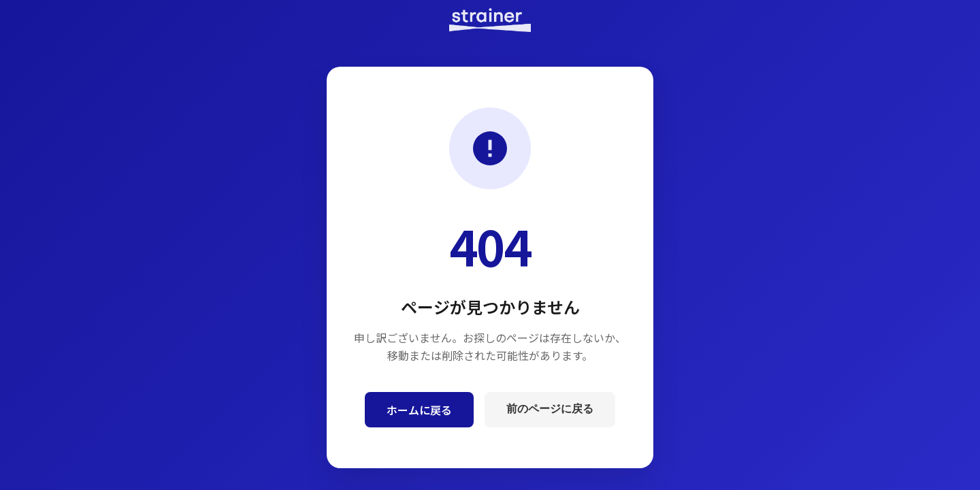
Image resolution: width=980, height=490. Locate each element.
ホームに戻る (419, 410)
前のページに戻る (550, 409)
